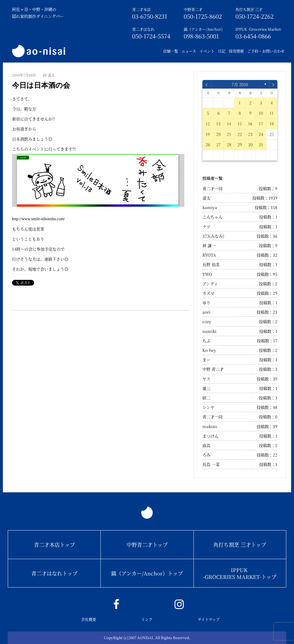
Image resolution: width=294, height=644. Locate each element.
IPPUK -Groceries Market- (259, 29)
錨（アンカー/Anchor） (204, 29)
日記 (222, 51)
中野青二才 (193, 9)
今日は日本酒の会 (41, 85)
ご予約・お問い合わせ (266, 51)
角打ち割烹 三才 (249, 9)
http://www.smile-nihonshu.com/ (38, 219)
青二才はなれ (143, 29)
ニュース (189, 51)
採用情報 (236, 51)
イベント (207, 51)
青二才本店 (141, 9)
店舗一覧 (171, 51)
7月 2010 (240, 84)
